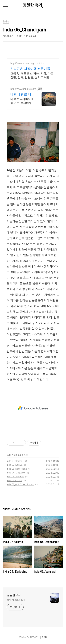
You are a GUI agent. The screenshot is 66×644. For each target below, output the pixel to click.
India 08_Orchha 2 (15, 461)
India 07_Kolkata (15, 465)
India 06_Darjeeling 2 (17, 469)
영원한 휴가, (33, 5)
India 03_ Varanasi (15, 477)
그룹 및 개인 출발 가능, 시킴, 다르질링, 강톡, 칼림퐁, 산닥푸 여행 (32, 75)
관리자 (45, 637)
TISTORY (34, 637)
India (9, 455)
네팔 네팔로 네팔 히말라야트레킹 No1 (22, 95)
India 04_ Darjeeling (16, 473)
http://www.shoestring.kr (23, 63)
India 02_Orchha (15, 481)
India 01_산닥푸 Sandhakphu (20, 484)
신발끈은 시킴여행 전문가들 (30, 69)
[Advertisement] (33, 408)
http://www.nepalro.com (23, 89)
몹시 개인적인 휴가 (16, 600)
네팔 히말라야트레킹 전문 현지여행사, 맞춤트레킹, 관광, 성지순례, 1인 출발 (22, 101)
